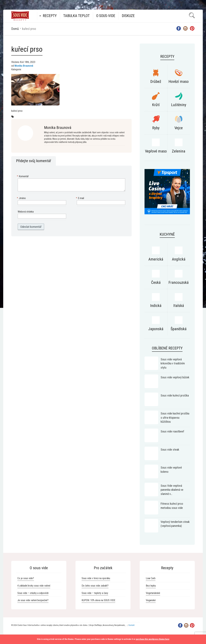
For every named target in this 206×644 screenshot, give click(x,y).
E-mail (80, 198)
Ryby (156, 128)
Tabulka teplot (76, 16)
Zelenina (179, 151)
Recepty (50, 16)
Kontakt (132, 625)
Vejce (179, 128)
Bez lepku (151, 586)
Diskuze (128, 16)
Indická (156, 306)
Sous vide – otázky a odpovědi (33, 593)
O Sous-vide (106, 16)
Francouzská (179, 283)
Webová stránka (26, 212)
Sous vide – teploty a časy (95, 593)
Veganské (151, 600)
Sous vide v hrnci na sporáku (96, 578)
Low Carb (151, 578)
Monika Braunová (24, 66)
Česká (156, 283)
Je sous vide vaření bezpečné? (33, 600)
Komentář (23, 176)
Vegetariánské (153, 593)
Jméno (22, 198)
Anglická (179, 259)
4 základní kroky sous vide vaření (34, 586)
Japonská (156, 329)
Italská (179, 306)
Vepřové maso (156, 151)
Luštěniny (179, 105)
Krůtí (156, 105)
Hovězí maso (179, 82)
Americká (156, 259)
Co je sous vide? (26, 578)
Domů (15, 29)
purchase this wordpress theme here (153, 639)
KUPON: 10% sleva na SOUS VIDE (98, 600)
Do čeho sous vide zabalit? (95, 586)
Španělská (179, 329)
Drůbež (156, 82)
